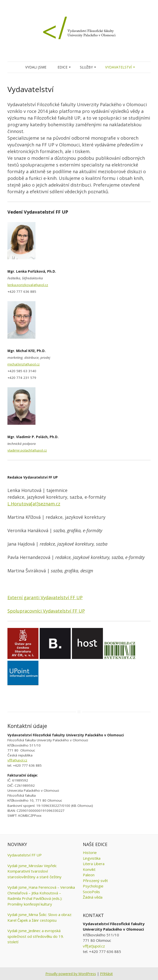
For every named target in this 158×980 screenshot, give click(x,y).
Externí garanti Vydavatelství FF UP (45, 597)
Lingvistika (92, 858)
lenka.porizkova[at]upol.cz (28, 285)
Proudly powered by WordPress (71, 974)
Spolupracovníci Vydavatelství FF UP (46, 611)
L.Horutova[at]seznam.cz (34, 504)
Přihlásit (106, 974)
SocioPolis (91, 892)
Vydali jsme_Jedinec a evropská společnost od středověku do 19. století (36, 936)
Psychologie (93, 886)
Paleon (89, 875)
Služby (86, 67)
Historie (90, 852)
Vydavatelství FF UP (25, 855)
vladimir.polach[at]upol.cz (27, 450)
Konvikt (89, 869)
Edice (63, 67)
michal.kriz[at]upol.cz (24, 364)
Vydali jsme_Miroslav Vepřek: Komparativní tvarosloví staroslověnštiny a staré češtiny (34, 871)
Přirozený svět (95, 881)
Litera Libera (94, 864)
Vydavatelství (118, 67)
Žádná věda (93, 897)
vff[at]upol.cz (17, 760)
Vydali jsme (36, 67)
